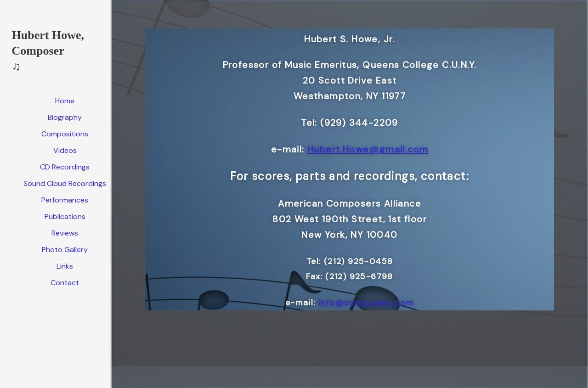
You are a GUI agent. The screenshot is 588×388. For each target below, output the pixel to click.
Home (65, 101)
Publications (65, 216)
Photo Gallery (65, 250)
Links (65, 266)
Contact (65, 283)
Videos (65, 150)
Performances (65, 200)
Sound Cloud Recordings (65, 183)
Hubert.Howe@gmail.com (368, 149)
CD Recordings (65, 167)
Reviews (65, 233)
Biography (65, 117)
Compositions (65, 134)
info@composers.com (366, 303)
